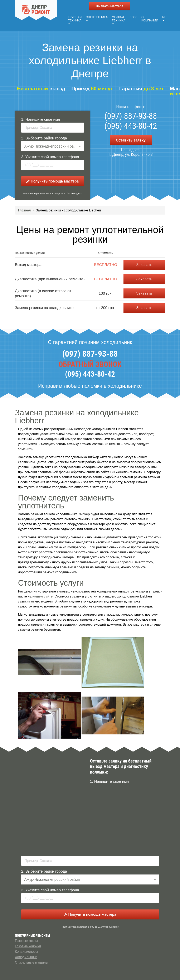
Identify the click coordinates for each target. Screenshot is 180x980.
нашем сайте (42, 596)
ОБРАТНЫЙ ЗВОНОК (90, 364)
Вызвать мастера (110, 6)
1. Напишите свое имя (41, 119)
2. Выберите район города (44, 137)
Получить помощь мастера (52, 180)
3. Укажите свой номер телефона (50, 156)
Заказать (144, 264)
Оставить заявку (131, 139)
